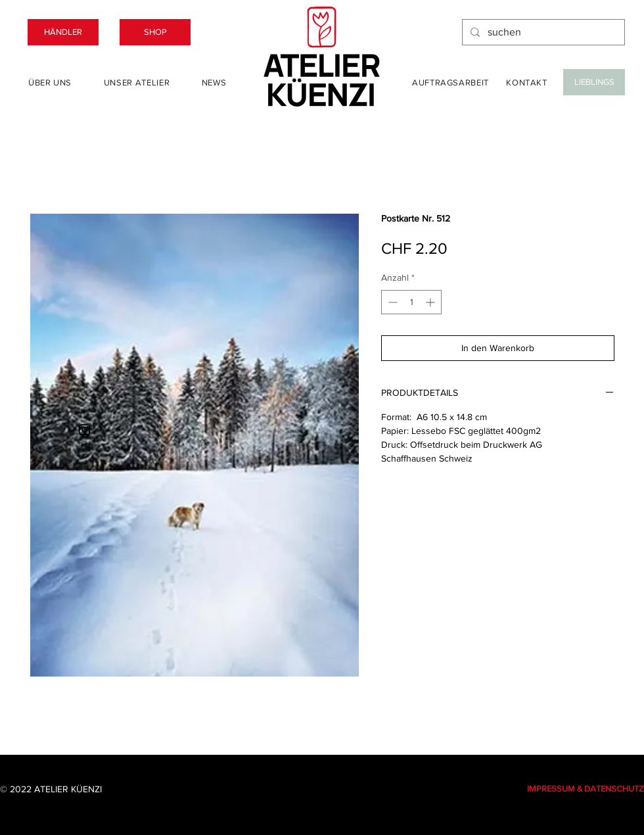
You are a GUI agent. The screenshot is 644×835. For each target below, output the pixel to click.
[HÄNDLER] (63, 32)
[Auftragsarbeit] (450, 82)
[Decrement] (391, 302)
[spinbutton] (411, 302)
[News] (214, 82)
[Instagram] (84, 430)
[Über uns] (50, 82)
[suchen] (542, 32)
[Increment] (431, 302)
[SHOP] (155, 32)
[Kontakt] (527, 82)
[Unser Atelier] (137, 82)
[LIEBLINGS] (594, 82)
